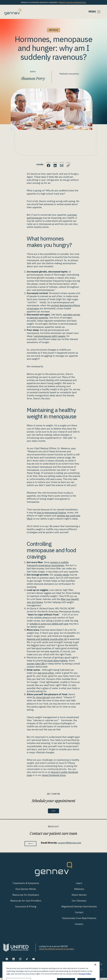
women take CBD (36, 664)
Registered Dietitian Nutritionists (79, 909)
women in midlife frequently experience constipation (48, 564)
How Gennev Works (26, 891)
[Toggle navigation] (95, 12)
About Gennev (79, 897)
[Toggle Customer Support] (97, 970)
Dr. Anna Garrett (42, 697)
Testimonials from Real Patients (79, 921)
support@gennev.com (74, 844)
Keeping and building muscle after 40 (47, 639)
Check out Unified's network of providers (57, 951)
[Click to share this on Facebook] (46, 165)
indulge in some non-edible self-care (49, 624)
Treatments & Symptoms (26, 885)
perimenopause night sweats (50, 336)
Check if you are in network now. (72, 2)
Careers (79, 926)
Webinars (79, 891)
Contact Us (31, 846)
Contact (79, 915)
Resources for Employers (26, 897)
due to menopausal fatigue (51, 513)
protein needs (62, 575)
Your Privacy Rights (79, 967)
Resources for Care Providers (26, 903)
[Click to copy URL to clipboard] (71, 165)
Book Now (53, 812)
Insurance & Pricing (26, 909)
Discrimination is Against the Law (88, 972)
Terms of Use (62, 967)
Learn (79, 885)
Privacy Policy (96, 967)
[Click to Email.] (63, 165)
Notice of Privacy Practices (59, 972)
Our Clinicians (79, 903)
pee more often (46, 673)
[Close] (95, 975)
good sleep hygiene (58, 661)
